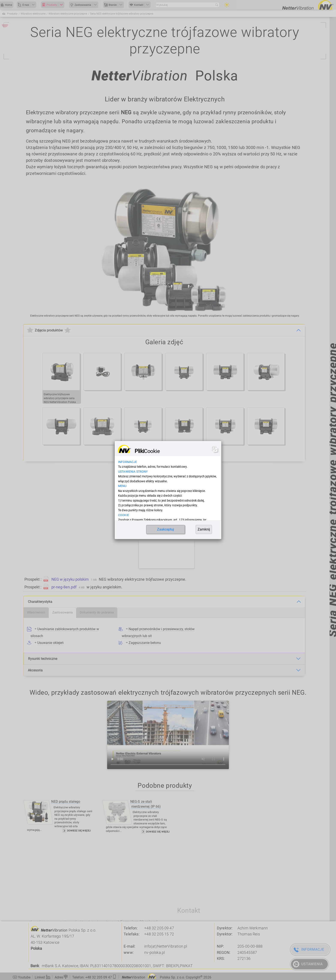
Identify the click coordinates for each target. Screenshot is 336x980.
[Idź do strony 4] (165, 451)
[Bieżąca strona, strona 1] (143, 451)
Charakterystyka (40, 602)
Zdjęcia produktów (49, 330)
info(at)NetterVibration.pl (166, 946)
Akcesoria (35, 670)
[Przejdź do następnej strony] (179, 451)
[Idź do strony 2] (151, 451)
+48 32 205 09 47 (159, 928)
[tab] (36, 613)
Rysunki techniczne (43, 659)
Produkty (12, 14)
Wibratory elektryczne (33, 14)
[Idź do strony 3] (158, 451)
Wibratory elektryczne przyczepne (68, 14)
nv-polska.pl (154, 953)
